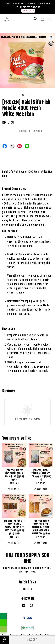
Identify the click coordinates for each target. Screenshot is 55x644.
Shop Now (28, 11)
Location (28, 589)
